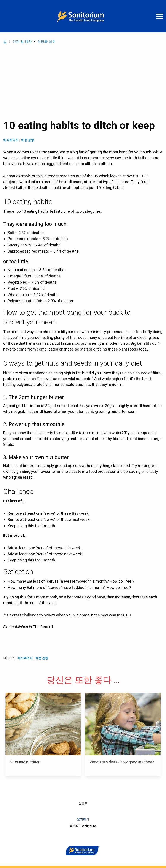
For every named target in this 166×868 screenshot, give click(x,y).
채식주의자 (11, 140)
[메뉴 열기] (160, 16)
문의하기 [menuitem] (83, 819)
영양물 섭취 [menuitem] (46, 42)
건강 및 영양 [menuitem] (22, 42)
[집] (83, 16)
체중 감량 (28, 140)
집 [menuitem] (5, 42)
